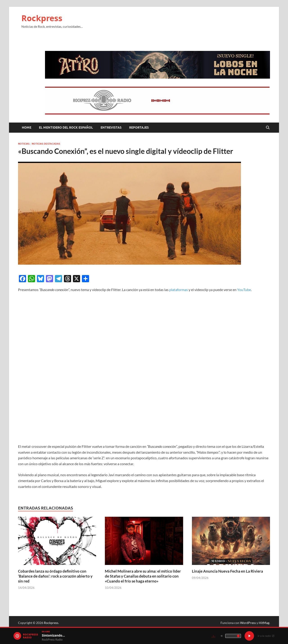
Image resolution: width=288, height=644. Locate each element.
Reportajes (139, 127)
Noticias (24, 144)
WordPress (248, 623)
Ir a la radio (266, 636)
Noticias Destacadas (46, 144)
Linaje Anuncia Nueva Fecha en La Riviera (227, 571)
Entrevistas (111, 127)
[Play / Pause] (249, 636)
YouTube (244, 290)
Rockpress (42, 18)
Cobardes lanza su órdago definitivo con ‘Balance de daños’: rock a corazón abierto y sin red (55, 576)
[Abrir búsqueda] (268, 128)
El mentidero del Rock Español (66, 127)
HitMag (264, 623)
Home (27, 127)
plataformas (179, 290)
